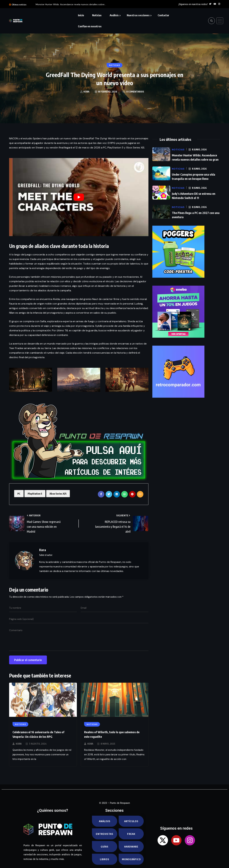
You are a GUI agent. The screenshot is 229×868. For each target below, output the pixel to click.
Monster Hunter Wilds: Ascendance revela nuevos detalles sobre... (71, 4)
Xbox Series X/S (58, 494)
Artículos (131, 821)
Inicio (81, 15)
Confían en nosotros (90, 26)
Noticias (97, 15)
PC (19, 494)
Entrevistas (105, 834)
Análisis (114, 15)
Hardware (131, 847)
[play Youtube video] (79, 197)
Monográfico (131, 859)
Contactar (163, 15)
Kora (19, 744)
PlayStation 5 (35, 494)
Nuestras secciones (138, 15)
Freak (131, 834)
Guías (105, 847)
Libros (105, 859)
